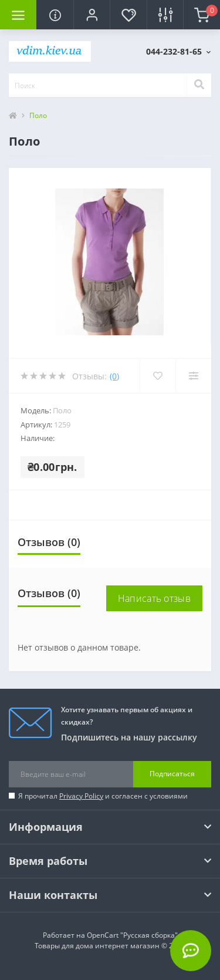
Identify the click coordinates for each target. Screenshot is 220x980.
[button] (92, 15)
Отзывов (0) (49, 542)
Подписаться (172, 774)
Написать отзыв (154, 598)
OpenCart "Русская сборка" (132, 935)
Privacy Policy (81, 796)
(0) (114, 376)
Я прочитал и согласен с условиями (103, 796)
